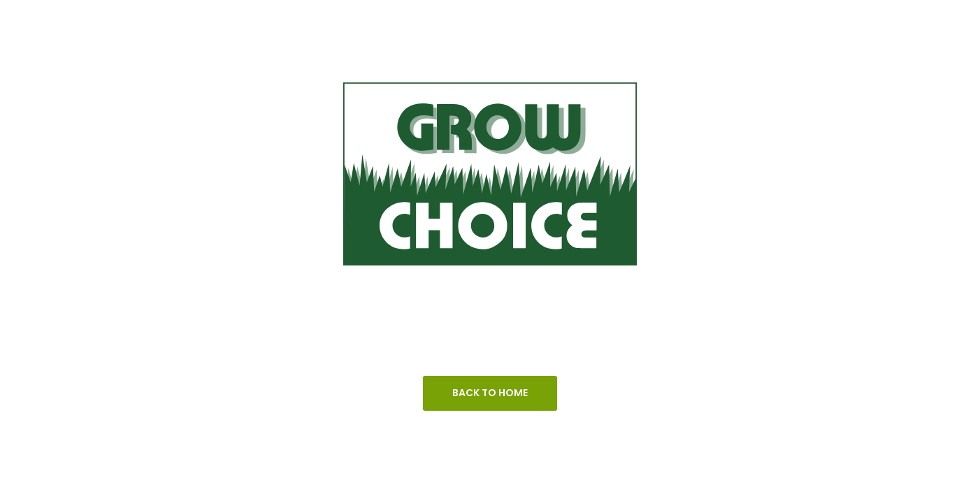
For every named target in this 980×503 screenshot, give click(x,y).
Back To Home (490, 393)
